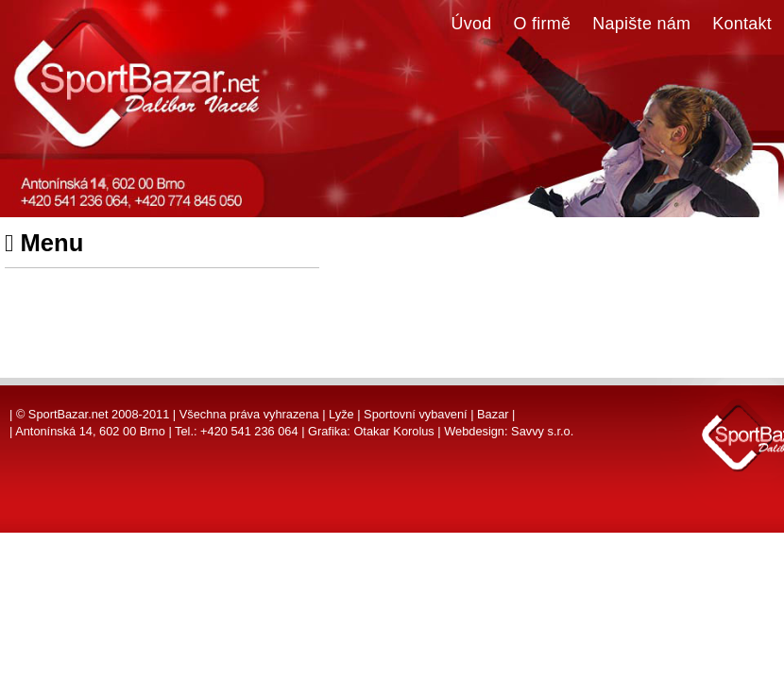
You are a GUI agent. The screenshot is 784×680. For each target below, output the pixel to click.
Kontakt (742, 24)
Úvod (472, 24)
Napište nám (641, 24)
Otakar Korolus (393, 431)
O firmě (543, 24)
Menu (44, 243)
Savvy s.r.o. (542, 431)
